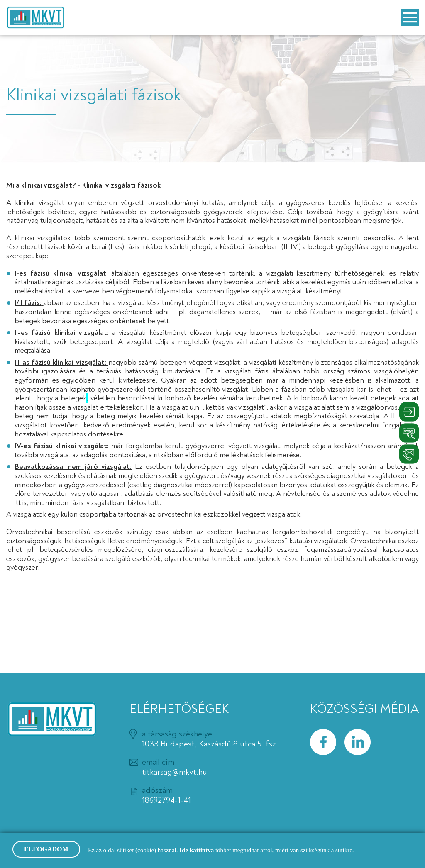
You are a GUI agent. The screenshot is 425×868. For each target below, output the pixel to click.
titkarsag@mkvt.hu (175, 772)
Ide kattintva (197, 850)
